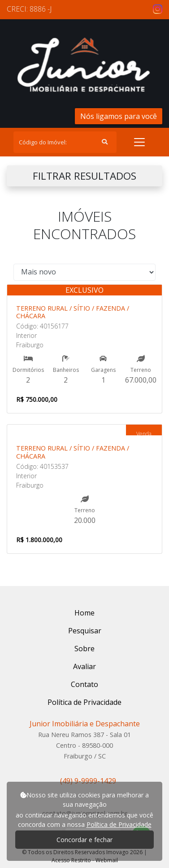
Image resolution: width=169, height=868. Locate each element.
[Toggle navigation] (139, 142)
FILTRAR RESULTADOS (84, 176)
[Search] (65, 142)
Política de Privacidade (119, 824)
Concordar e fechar (84, 840)
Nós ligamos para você (119, 116)
